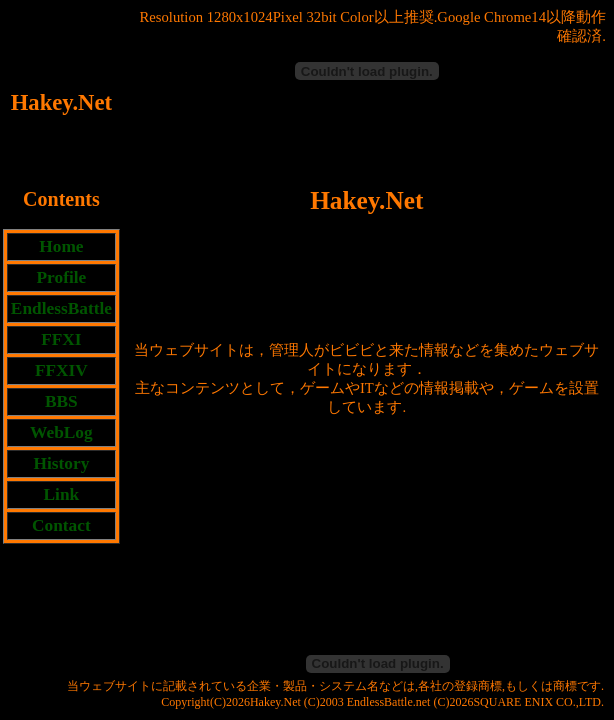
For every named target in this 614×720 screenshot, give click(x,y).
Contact (61, 525)
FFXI (61, 339)
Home (61, 246)
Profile (62, 277)
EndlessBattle (61, 308)
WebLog (61, 432)
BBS (61, 401)
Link (62, 494)
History (61, 463)
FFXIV (61, 370)
